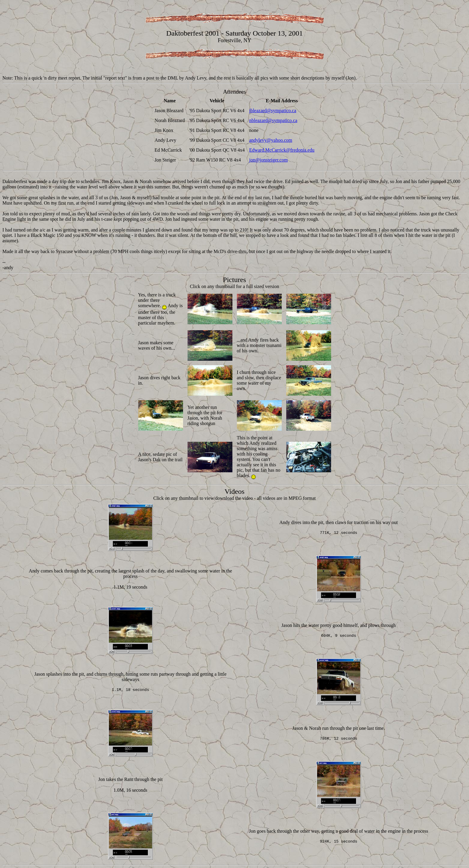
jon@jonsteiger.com (268, 160)
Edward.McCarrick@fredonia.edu (282, 150)
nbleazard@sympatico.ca (273, 120)
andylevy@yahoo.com (271, 140)
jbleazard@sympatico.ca (273, 111)
